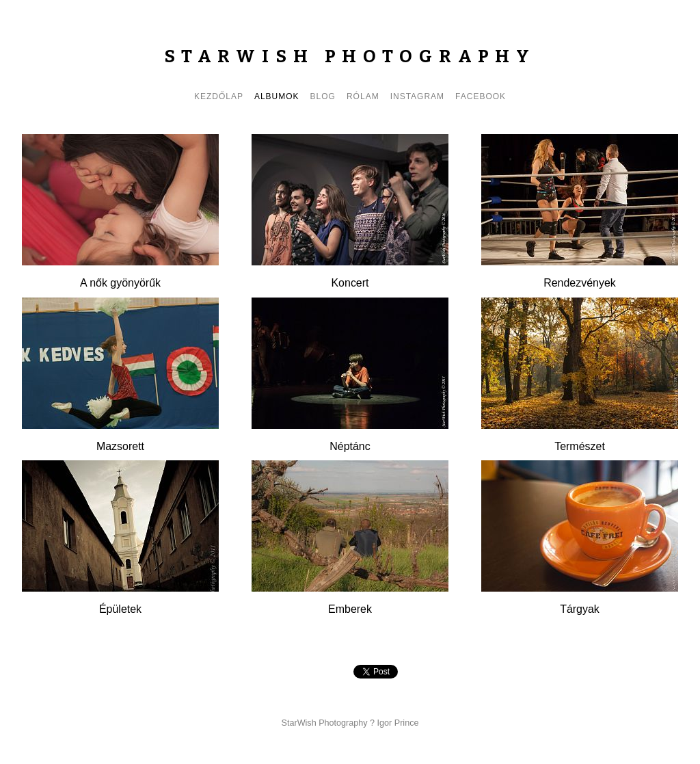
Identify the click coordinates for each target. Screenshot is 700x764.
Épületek (120, 609)
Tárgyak (580, 609)
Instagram (417, 96)
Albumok (277, 96)
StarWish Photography (350, 56)
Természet (580, 446)
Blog (323, 96)
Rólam (363, 96)
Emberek (350, 609)
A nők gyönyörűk (120, 283)
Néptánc (350, 446)
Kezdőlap (219, 96)
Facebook (481, 96)
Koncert (350, 283)
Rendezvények (580, 283)
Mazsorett (120, 446)
